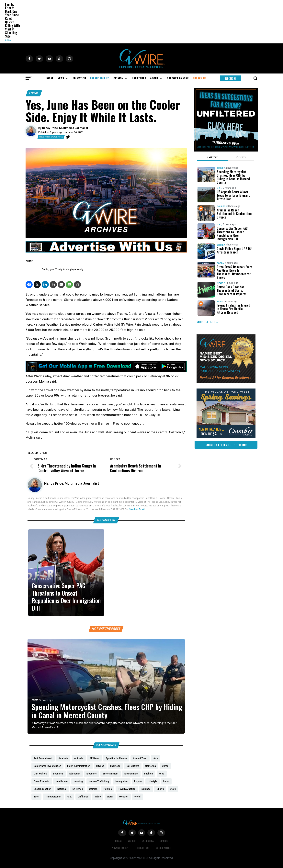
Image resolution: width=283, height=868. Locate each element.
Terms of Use (142, 848)
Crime (35, 700)
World (132, 841)
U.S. (34, 579)
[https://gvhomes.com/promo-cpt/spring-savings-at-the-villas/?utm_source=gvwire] (226, 437)
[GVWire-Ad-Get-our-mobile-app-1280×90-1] (106, 371)
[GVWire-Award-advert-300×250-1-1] (226, 382)
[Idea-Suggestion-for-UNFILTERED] (226, 151)
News (220, 283)
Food (220, 263)
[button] (63, 78)
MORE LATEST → (208, 322)
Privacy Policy (120, 848)
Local (9, 40)
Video (220, 302)
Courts (221, 206)
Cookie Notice (164, 848)
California (148, 841)
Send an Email (137, 509)
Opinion (164, 841)
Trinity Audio (62, 269)
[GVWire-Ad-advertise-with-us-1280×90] (106, 252)
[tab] (213, 158)
